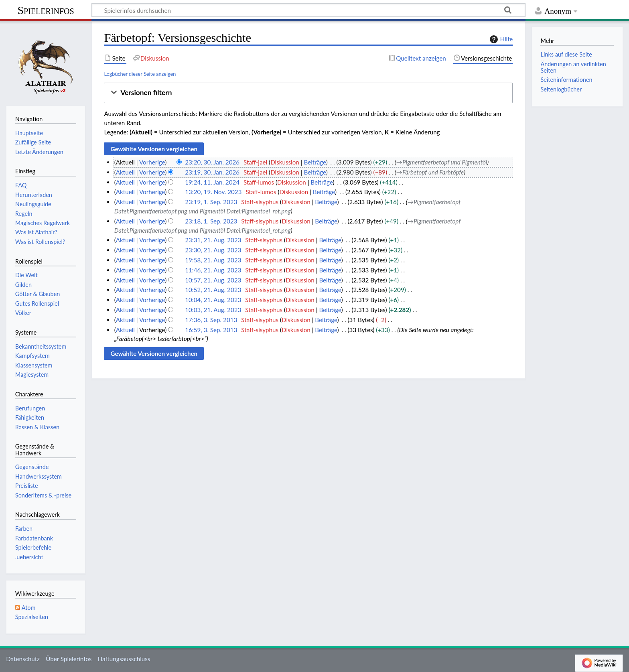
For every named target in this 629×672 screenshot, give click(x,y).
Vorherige (152, 162)
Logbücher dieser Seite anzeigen (140, 74)
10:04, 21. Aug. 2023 (213, 300)
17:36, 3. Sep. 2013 (211, 320)
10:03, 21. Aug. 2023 (213, 310)
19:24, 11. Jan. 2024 (212, 182)
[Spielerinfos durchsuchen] (308, 10)
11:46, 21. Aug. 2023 (213, 270)
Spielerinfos (46, 10)
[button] (308, 93)
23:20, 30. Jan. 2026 (212, 162)
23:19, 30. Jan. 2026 (212, 172)
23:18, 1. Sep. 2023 (211, 221)
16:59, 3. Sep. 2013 (211, 330)
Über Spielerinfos (69, 659)
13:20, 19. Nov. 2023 (213, 192)
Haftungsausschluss (124, 659)
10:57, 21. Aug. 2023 (213, 280)
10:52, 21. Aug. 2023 (213, 290)
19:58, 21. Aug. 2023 (213, 260)
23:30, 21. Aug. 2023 (213, 250)
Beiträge (315, 162)
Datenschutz (23, 659)
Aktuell (125, 172)
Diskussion (285, 162)
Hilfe (500, 39)
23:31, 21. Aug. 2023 (213, 240)
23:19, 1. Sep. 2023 (211, 202)
